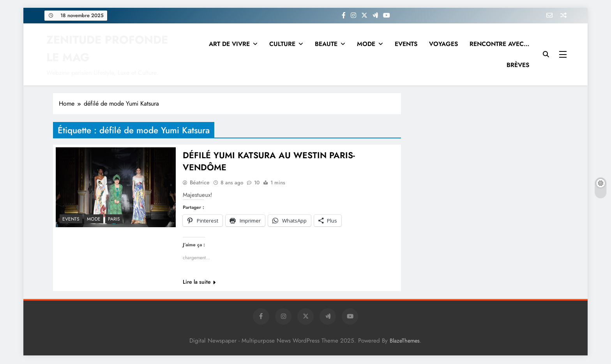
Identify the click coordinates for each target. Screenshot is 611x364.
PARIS (114, 219)
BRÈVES (518, 65)
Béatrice (200, 183)
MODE (366, 44)
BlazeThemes (405, 341)
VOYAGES (443, 44)
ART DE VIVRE (229, 44)
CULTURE (282, 44)
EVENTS (406, 44)
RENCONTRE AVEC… (499, 44)
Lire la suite (199, 283)
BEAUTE (326, 44)
